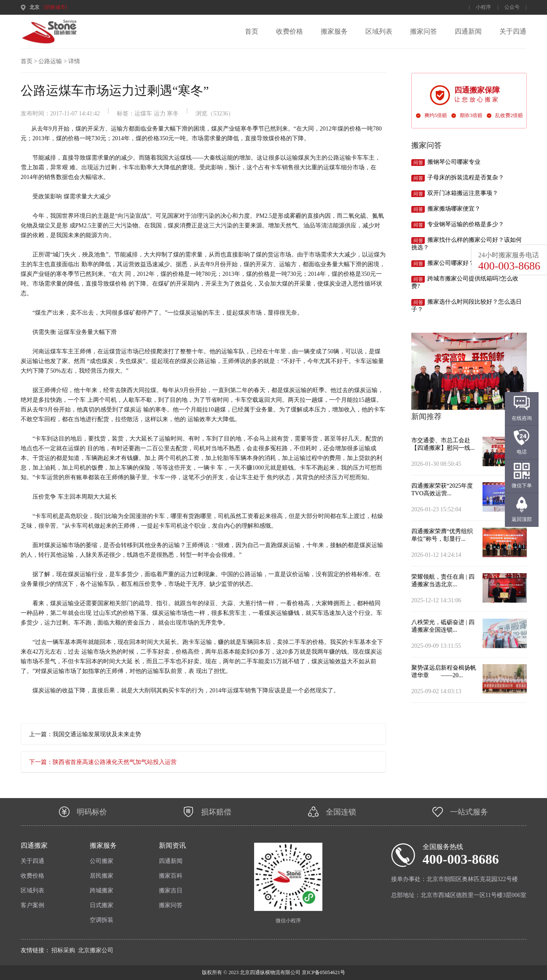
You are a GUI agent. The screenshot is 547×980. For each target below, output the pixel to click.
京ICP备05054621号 (323, 972)
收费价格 (290, 31)
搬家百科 (171, 876)
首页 (252, 31)
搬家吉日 (171, 891)
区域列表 (379, 31)
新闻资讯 (172, 845)
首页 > (29, 61)
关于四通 (513, 31)
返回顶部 (522, 519)
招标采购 (63, 950)
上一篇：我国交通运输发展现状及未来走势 (85, 734)
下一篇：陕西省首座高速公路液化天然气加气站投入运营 (103, 762)
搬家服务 (334, 31)
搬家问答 (424, 31)
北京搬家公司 (96, 950)
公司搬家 (102, 861)
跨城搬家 (102, 891)
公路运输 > (52, 61)
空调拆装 (102, 920)
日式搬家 (102, 905)
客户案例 (32, 905)
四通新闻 (468, 31)
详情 (74, 61)
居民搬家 (102, 876)
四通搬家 (34, 845)
